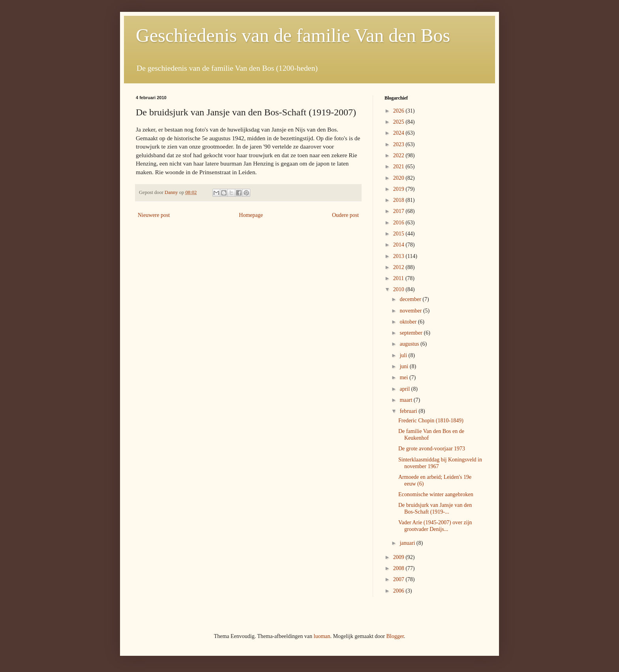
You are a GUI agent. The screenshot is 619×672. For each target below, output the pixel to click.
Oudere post (345, 215)
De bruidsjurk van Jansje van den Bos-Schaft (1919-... (435, 508)
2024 (400, 133)
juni (404, 366)
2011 (399, 278)
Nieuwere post (154, 215)
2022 (400, 155)
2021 (400, 167)
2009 (400, 557)
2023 (400, 144)
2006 (400, 591)
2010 (400, 289)
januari (408, 543)
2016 (400, 223)
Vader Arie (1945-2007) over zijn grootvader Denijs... (435, 526)
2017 (400, 211)
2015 (400, 234)
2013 (400, 256)
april (405, 389)
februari (409, 411)
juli (404, 355)
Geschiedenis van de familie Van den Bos (293, 35)
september (412, 333)
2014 (400, 245)
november (411, 311)
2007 (400, 579)
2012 (400, 267)
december (411, 299)
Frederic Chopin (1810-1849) (431, 421)
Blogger (395, 636)
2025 (400, 122)
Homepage (251, 215)
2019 (400, 189)
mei (404, 377)
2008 (400, 568)
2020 (400, 178)
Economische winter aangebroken (436, 494)
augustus (410, 344)
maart (406, 400)
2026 (400, 111)
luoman (322, 636)
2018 (400, 200)
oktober (409, 322)
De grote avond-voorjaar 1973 (432, 449)
